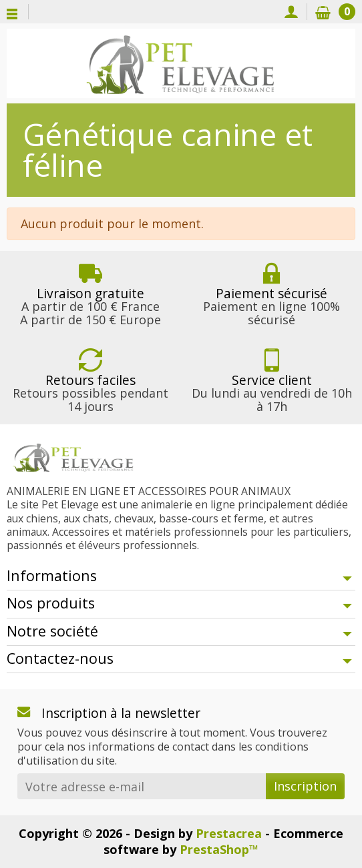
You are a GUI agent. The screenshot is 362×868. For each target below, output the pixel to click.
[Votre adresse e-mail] (142, 786)
